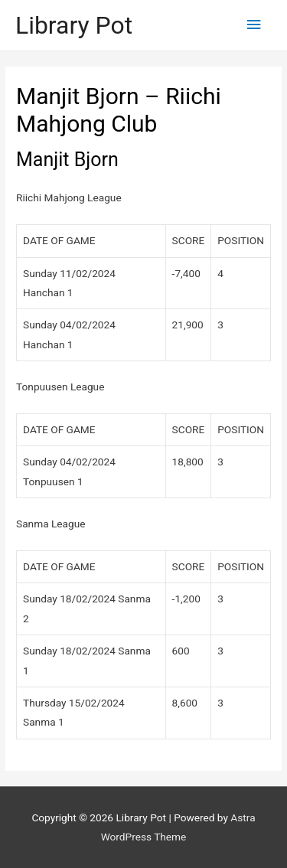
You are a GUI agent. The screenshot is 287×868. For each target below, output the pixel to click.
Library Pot (74, 25)
